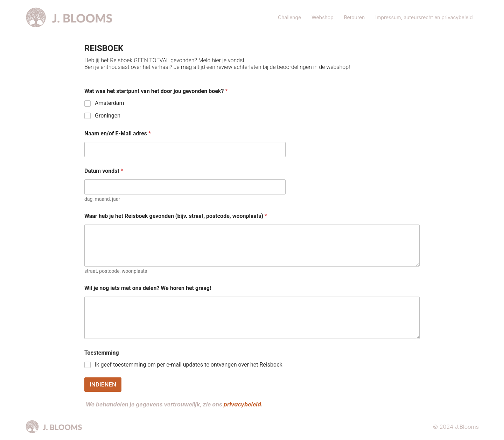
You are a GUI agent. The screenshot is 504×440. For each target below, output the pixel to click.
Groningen (108, 116)
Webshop (322, 17)
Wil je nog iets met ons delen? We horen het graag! (148, 288)
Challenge (289, 17)
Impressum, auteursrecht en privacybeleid (424, 17)
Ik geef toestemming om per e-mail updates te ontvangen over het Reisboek (189, 365)
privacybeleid (242, 404)
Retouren (355, 17)
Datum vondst (104, 171)
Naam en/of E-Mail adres (118, 133)
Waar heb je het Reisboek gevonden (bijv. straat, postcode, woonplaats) (176, 216)
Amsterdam (109, 103)
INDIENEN (103, 384)
